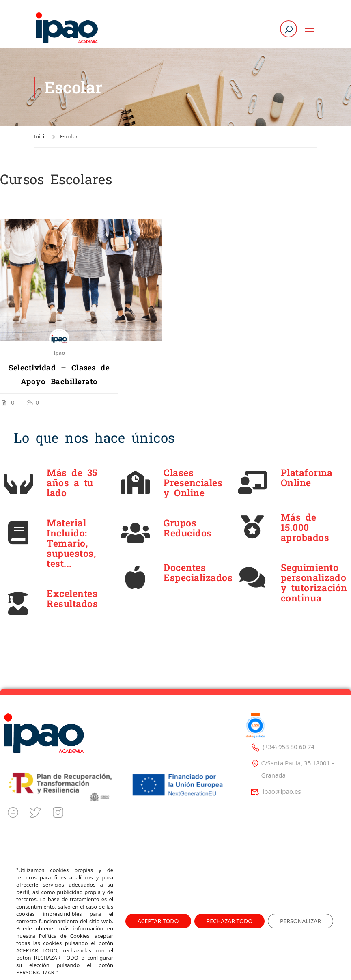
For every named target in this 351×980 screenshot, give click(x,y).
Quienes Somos (39, 878)
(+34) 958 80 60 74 (282, 747)
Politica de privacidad (164, 878)
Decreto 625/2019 (158, 935)
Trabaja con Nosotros (46, 921)
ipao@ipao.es (276, 791)
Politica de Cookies (160, 907)
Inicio (41, 136)
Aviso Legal (149, 892)
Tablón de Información (165, 921)
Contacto (29, 907)
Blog (23, 892)
